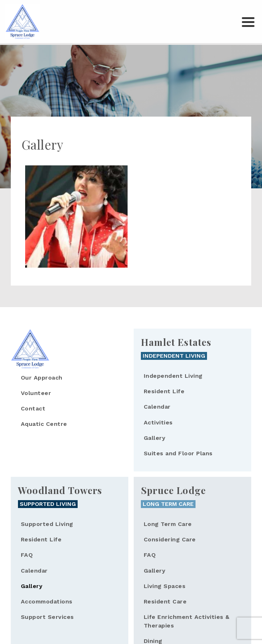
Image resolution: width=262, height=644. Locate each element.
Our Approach (42, 378)
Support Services (47, 617)
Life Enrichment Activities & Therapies (187, 621)
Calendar (157, 407)
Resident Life (164, 391)
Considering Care (170, 539)
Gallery (155, 438)
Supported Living (47, 524)
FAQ (27, 555)
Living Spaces (165, 586)
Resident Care (165, 601)
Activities (158, 422)
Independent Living (173, 376)
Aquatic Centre (44, 424)
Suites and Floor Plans (178, 453)
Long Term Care (168, 524)
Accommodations (47, 601)
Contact (33, 408)
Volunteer (36, 393)
